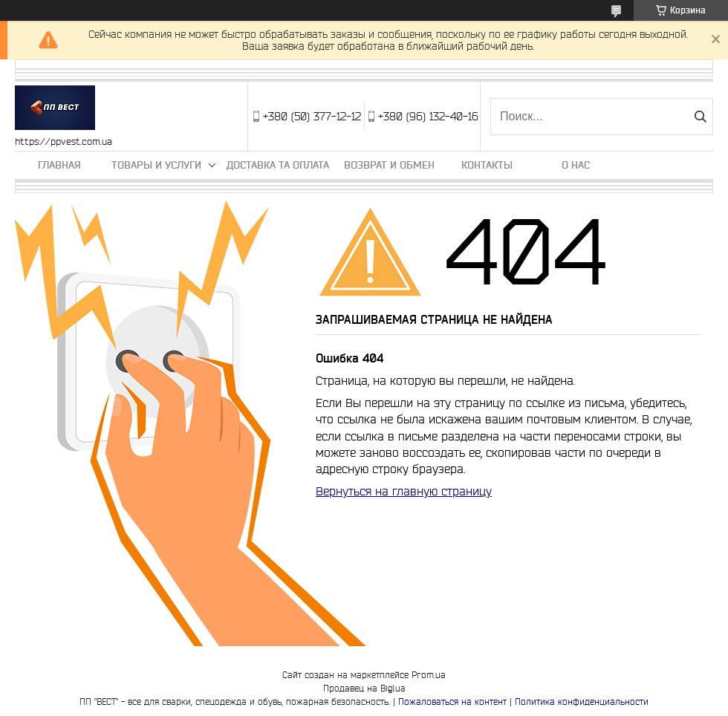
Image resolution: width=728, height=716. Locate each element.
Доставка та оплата (278, 165)
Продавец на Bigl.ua (364, 688)
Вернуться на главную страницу (404, 491)
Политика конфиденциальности (582, 702)
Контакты (487, 165)
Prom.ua (429, 675)
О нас (576, 165)
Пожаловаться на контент (452, 702)
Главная (59, 165)
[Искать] (700, 117)
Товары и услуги (156, 165)
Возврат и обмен (389, 165)
